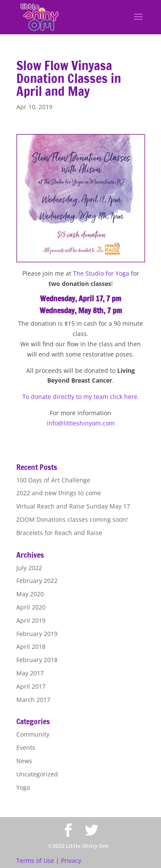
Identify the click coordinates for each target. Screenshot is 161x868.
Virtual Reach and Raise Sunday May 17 (73, 506)
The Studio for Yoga (101, 273)
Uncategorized (37, 774)
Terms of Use (35, 861)
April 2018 (31, 647)
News (24, 761)
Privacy (71, 861)
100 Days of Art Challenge (53, 480)
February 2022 (37, 581)
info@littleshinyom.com (81, 423)
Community (33, 734)
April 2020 (31, 607)
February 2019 (37, 634)
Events (26, 748)
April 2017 (31, 686)
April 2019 (31, 620)
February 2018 (37, 660)
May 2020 (30, 594)
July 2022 (29, 568)
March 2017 (33, 700)
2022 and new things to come (59, 493)
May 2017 (30, 673)
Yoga (23, 787)
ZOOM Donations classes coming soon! (72, 519)
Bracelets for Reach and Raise (59, 533)
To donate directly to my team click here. (81, 397)
